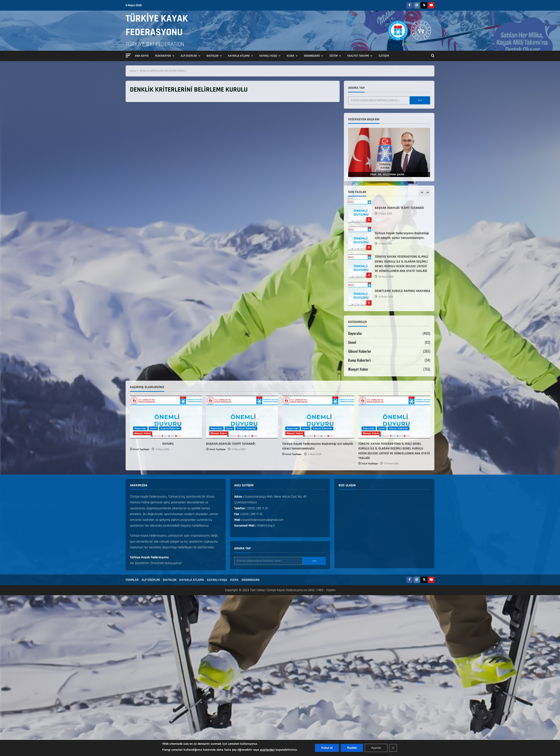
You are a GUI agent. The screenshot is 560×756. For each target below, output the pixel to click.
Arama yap (356, 88)
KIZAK (291, 56)
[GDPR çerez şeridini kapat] (393, 748)
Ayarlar (376, 748)
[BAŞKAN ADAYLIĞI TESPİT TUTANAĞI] (242, 417)
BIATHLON (213, 56)
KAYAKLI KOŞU (268, 56)
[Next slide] (427, 192)
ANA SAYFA (142, 56)
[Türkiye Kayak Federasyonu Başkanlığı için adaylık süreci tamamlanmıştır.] (318, 417)
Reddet (352, 748)
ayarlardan (267, 750)
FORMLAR (132, 580)
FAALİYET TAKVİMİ (358, 56)
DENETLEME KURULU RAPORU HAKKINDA (360, 295)
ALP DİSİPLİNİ (189, 56)
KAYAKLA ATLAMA (239, 56)
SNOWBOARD (312, 56)
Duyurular (355, 333)
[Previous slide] (422, 192)
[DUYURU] (166, 417)
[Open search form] (433, 56)
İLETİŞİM (384, 56)
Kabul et (327, 748)
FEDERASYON (163, 56)
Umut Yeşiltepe (141, 449)
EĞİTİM (334, 56)
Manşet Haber (358, 369)
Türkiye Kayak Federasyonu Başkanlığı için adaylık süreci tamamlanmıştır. (360, 240)
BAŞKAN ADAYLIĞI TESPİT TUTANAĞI (360, 212)
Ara (420, 100)
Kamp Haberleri (359, 360)
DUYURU (152, 444)
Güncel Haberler (360, 351)
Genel (352, 342)
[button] (128, 55)
